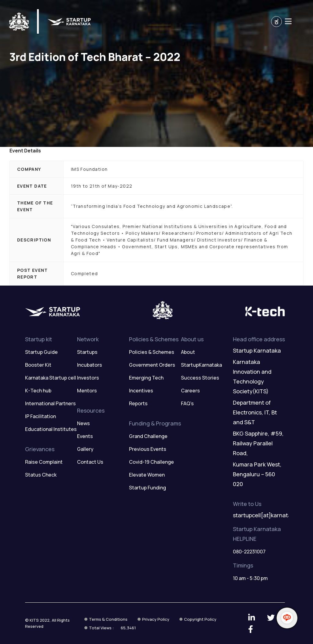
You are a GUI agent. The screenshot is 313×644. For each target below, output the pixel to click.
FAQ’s (187, 403)
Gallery (85, 449)
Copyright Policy (200, 619)
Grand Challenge (148, 436)
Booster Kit (38, 365)
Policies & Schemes (152, 352)
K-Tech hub (38, 391)
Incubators (90, 365)
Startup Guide (41, 352)
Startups (87, 352)
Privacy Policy (156, 619)
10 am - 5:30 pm (250, 578)
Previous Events (148, 449)
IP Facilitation (41, 416)
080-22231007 (249, 552)
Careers (190, 391)
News (83, 423)
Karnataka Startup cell (51, 378)
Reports (138, 403)
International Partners (50, 403)
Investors (88, 378)
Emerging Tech (146, 378)
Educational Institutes (51, 429)
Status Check (41, 475)
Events (85, 436)
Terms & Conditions (108, 619)
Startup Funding (147, 488)
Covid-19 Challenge (151, 462)
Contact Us (90, 462)
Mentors (87, 391)
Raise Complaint (44, 462)
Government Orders (152, 365)
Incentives (141, 391)
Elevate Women (147, 475)
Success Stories (200, 378)
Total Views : (112, 628)
